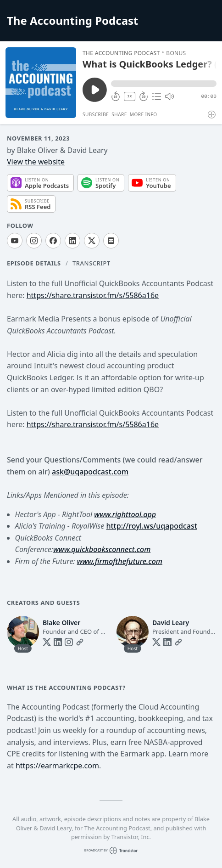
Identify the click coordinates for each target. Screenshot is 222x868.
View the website (36, 162)
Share (119, 114)
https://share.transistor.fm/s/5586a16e (93, 295)
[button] (164, 84)
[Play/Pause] (41, 83)
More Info (144, 114)
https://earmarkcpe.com (57, 766)
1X (130, 96)
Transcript (92, 263)
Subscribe (96, 114)
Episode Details (34, 263)
